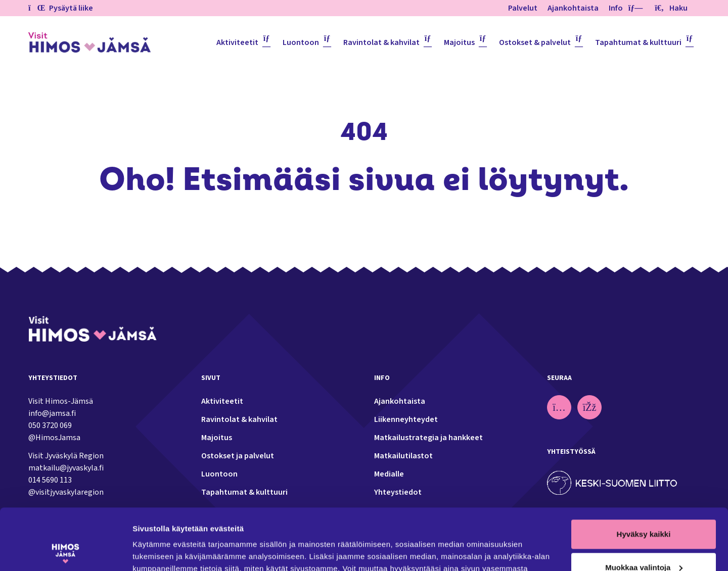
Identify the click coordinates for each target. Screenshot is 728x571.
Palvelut (523, 8)
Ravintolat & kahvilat (381, 42)
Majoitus (459, 42)
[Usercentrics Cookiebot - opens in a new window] (65, 551)
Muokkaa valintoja (644, 510)
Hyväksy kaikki (644, 477)
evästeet (300, 523)
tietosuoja (252, 523)
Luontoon (301, 42)
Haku (671, 8)
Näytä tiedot (154, 551)
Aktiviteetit (237, 42)
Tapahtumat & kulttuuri (638, 42)
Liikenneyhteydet (406, 419)
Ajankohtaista (573, 8)
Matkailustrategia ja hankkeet (428, 438)
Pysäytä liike (61, 8)
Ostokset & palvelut (535, 42)
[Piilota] (633, 8)
